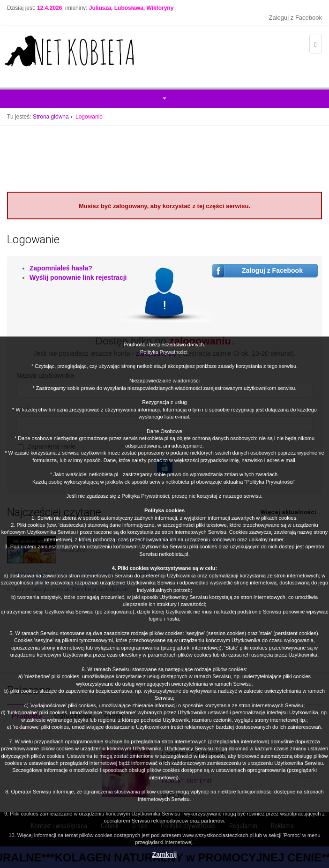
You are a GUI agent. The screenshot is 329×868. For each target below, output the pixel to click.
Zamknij (165, 854)
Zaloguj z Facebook (295, 18)
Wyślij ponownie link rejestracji (78, 277)
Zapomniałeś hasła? (61, 268)
